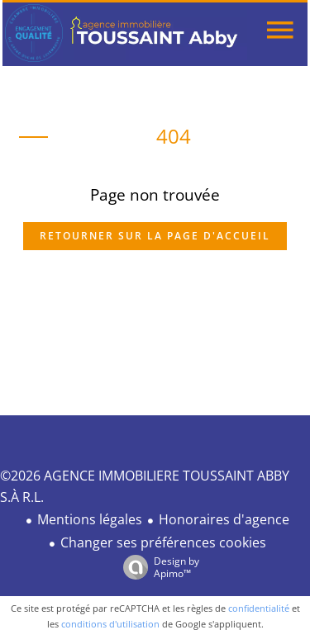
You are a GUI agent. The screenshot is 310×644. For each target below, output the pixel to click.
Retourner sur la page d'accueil (155, 236)
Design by (157, 567)
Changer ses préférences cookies (163, 542)
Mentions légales (90, 519)
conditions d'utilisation (110, 624)
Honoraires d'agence (224, 519)
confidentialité (259, 608)
